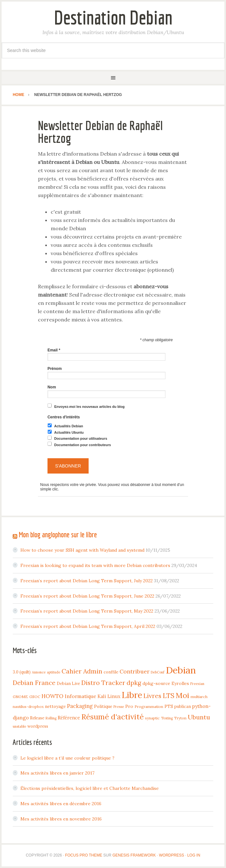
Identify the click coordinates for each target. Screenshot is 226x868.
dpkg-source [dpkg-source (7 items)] (156, 683)
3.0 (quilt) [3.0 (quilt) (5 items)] (22, 672)
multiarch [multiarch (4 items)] (199, 697)
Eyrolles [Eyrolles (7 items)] (180, 683)
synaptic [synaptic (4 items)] (152, 718)
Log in (194, 855)
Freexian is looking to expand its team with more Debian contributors (95, 565)
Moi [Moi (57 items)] (182, 695)
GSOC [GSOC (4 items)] (35, 697)
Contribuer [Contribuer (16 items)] (135, 671)
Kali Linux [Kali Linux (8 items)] (109, 696)
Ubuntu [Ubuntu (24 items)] (199, 717)
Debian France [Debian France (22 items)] (34, 683)
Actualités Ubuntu (69, 433)
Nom (52, 387)
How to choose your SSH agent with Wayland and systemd (82, 550)
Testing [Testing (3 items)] (167, 718)
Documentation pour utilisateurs (81, 439)
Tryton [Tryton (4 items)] (180, 718)
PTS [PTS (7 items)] (169, 706)
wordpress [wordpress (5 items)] (38, 726)
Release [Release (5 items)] (37, 718)
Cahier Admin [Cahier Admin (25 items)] (82, 671)
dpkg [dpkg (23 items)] (134, 683)
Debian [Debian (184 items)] (181, 670)
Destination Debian (113, 17)
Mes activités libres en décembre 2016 (61, 804)
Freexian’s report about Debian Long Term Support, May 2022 (87, 611)
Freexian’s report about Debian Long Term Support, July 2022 (87, 581)
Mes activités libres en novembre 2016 (61, 819)
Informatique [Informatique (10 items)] (80, 696)
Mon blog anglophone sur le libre (58, 534)
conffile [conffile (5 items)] (111, 672)
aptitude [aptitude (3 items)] (54, 672)
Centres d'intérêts (64, 417)
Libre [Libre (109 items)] (132, 695)
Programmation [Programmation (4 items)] (149, 706)
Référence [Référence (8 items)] (69, 718)
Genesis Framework (134, 855)
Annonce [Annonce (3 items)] (39, 672)
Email (54, 350)
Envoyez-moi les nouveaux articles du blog (89, 407)
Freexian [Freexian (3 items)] (197, 684)
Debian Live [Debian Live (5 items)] (68, 683)
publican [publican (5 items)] (183, 706)
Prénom (55, 369)
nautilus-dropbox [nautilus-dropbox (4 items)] (28, 706)
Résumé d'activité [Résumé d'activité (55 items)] (113, 717)
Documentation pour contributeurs (83, 445)
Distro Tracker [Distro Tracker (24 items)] (103, 683)
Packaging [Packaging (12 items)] (80, 706)
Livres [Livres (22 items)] (152, 696)
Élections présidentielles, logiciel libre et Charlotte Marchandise (90, 788)
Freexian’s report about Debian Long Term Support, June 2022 (87, 596)
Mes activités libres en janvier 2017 (57, 773)
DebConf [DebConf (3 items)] (158, 672)
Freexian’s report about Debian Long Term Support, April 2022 (88, 626)
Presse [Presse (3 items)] (119, 707)
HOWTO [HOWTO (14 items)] (52, 696)
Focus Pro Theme (84, 855)
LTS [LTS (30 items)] (168, 696)
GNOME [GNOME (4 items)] (20, 697)
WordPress (172, 855)
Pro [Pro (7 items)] (129, 706)
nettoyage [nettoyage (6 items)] (55, 706)
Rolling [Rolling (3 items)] (51, 718)
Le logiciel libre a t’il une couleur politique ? (67, 758)
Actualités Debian (69, 426)
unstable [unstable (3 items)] (19, 726)
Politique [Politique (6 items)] (103, 706)
